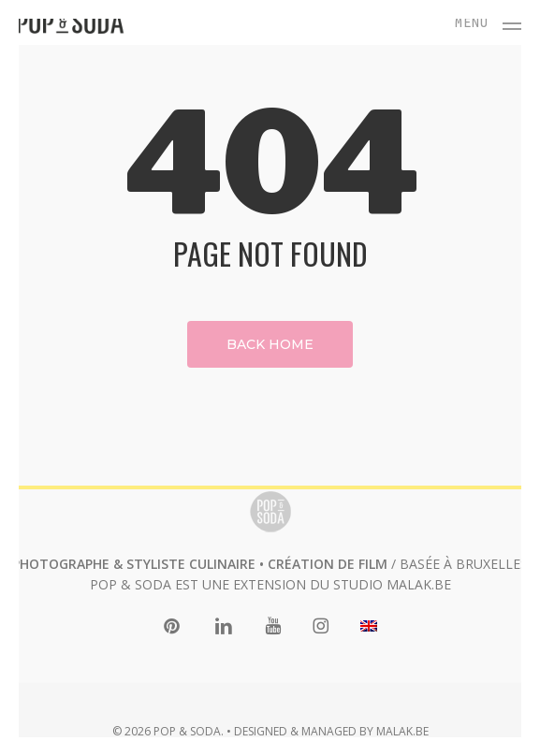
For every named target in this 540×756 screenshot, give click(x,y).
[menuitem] (369, 627)
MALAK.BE (419, 584)
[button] (489, 21)
